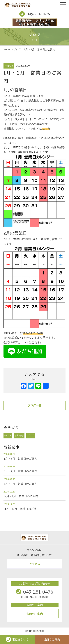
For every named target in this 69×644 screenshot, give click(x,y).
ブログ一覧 (34, 405)
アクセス (35, 564)
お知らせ (9, 66)
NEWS (8, 436)
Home (7, 49)
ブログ (17, 49)
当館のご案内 (35, 614)
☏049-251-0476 (33, 333)
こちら (46, 129)
